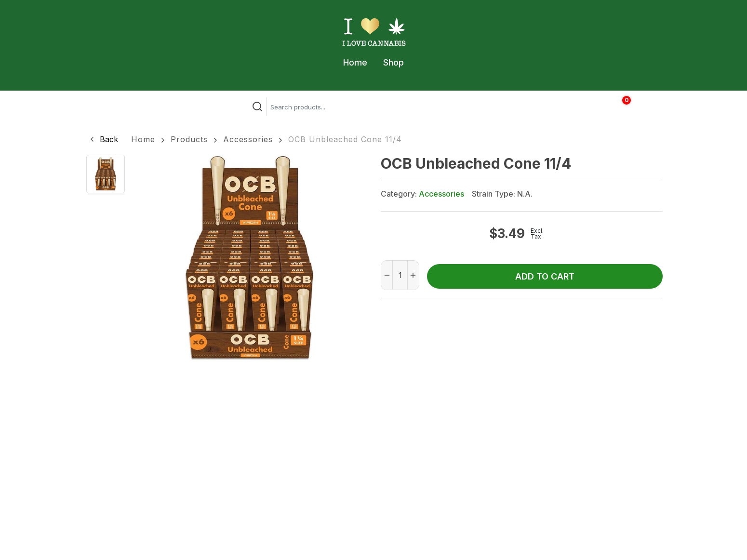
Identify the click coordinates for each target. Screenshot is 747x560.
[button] (103, 139)
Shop (394, 62)
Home (355, 62)
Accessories (248, 139)
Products (189, 139)
